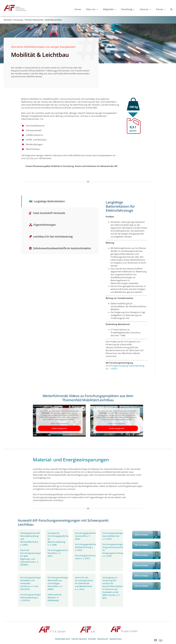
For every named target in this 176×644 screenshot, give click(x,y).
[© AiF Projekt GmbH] (124, 627)
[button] (171, 9)
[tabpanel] (127, 286)
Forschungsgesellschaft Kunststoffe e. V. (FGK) (86, 536)
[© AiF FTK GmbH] (52, 627)
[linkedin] (161, 640)
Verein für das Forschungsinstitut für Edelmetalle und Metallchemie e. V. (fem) (84, 583)
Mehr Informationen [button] (59, 424)
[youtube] (155, 640)
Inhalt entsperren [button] (59, 428)
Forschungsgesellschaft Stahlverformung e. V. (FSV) (86, 547)
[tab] (60, 201)
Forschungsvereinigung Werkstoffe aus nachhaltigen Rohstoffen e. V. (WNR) (59, 583)
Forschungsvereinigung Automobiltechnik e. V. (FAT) (114, 536)
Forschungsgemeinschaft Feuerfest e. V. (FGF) (60, 553)
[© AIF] (88, 627)
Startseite (8, 20)
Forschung (18, 20)
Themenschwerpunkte (34, 20)
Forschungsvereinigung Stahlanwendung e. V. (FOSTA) (31, 598)
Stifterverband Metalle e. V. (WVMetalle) (55, 598)
